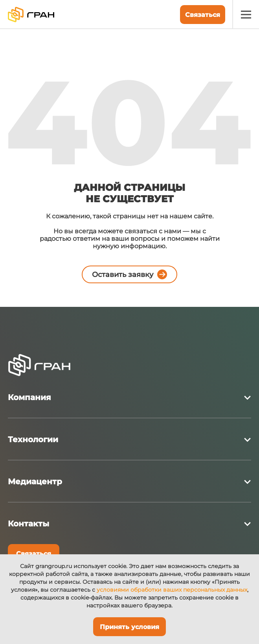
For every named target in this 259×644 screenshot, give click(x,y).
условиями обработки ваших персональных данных (172, 590)
